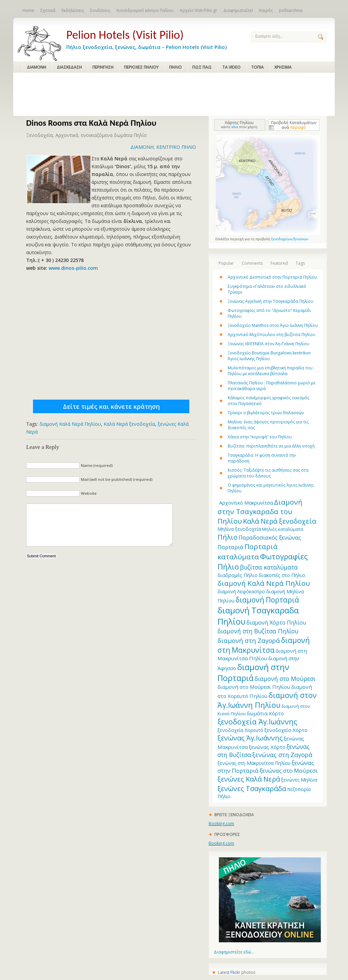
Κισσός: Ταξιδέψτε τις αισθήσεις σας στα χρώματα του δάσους (268, 473)
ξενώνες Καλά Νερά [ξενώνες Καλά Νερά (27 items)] (249, 779)
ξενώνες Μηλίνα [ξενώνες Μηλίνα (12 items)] (299, 780)
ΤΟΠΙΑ (257, 67)
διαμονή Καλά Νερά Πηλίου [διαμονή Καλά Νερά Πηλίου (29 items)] (264, 583)
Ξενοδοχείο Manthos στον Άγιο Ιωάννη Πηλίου (273, 325)
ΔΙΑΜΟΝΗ (37, 67)
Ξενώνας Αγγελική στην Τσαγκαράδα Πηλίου (271, 301)
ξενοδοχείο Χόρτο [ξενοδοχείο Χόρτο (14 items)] (286, 730)
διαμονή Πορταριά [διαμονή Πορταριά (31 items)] (267, 600)
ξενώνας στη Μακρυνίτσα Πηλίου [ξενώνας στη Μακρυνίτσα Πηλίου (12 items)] (254, 763)
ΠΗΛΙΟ (176, 67)
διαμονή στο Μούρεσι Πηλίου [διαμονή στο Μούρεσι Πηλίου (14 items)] (254, 687)
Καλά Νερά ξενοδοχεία (129, 424)
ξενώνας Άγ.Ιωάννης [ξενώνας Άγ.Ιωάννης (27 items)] (250, 738)
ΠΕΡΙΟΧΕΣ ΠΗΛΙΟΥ (141, 67)
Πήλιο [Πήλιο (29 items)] (228, 537)
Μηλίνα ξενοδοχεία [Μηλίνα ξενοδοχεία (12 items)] (239, 529)
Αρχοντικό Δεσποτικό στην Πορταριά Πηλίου (272, 277)
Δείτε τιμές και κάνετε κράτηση (111, 406)
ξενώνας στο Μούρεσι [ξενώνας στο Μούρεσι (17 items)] (289, 771)
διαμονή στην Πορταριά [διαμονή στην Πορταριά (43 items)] (253, 672)
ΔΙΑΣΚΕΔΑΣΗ (69, 67)
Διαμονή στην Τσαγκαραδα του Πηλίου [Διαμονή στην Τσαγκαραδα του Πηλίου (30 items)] (260, 511)
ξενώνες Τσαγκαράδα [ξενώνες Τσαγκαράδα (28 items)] (252, 788)
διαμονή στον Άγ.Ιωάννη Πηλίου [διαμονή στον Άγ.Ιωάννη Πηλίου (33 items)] (267, 700)
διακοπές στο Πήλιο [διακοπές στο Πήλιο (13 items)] (282, 575)
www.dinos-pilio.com (73, 268)
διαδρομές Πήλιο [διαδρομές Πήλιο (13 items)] (238, 575)
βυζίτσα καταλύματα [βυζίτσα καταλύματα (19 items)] (269, 567)
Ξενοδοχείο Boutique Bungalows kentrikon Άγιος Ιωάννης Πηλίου (269, 356)
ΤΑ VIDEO (231, 67)
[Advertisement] (174, 95)
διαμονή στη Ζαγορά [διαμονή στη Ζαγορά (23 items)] (249, 640)
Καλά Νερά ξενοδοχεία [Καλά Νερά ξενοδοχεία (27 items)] (280, 521)
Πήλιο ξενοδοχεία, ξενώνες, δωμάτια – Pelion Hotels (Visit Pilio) (153, 38)
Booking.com (221, 824)
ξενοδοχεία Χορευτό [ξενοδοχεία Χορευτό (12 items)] (240, 730)
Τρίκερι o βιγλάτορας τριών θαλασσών (266, 413)
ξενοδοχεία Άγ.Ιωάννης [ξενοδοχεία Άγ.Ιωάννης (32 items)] (257, 722)
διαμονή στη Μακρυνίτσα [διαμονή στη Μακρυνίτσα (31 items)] (264, 645)
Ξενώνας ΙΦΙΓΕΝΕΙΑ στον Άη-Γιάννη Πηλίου (268, 344)
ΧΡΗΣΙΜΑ (283, 67)
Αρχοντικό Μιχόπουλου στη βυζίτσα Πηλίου (272, 335)
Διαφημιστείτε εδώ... (234, 952)
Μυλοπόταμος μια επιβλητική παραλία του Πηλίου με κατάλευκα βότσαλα (270, 371)
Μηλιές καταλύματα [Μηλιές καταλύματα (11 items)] (283, 529)
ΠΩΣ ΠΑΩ (202, 67)
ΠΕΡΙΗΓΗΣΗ (103, 67)
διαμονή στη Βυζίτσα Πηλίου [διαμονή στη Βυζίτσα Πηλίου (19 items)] (258, 631)
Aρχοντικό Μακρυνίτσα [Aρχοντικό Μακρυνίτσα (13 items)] (246, 503)
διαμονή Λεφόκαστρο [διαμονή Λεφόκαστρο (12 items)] (241, 591)
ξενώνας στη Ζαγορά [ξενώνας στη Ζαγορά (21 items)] (282, 755)
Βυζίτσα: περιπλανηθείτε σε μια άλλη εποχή (271, 446)
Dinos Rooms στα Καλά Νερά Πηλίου (91, 123)
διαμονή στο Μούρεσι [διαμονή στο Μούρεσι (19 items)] (285, 679)
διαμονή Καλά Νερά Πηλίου (70, 424)
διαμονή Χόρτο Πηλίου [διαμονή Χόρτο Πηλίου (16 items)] (276, 623)
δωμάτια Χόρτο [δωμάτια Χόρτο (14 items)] (265, 713)
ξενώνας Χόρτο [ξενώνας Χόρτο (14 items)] (267, 747)
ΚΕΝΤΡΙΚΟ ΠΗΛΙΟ (176, 147)
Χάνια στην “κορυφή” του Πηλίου (260, 437)
